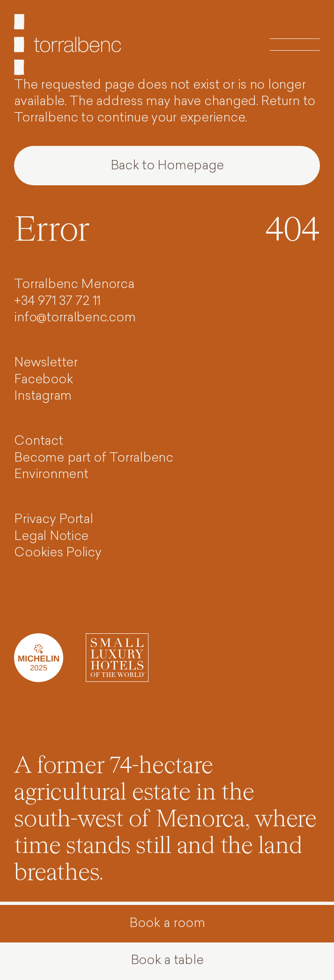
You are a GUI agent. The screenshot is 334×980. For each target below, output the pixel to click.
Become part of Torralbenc (93, 459)
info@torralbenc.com (75, 318)
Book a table (167, 961)
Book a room (167, 924)
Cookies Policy (58, 553)
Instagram (43, 397)
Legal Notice (51, 537)
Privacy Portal (53, 520)
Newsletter (46, 363)
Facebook (43, 380)
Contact (38, 442)
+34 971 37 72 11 (57, 302)
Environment (51, 475)
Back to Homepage (167, 166)
